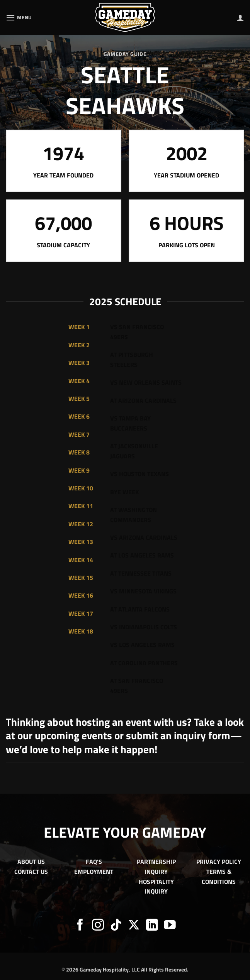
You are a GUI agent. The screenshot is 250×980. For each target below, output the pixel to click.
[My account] (240, 18)
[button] (19, 18)
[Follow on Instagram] (98, 926)
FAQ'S (94, 862)
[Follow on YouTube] (170, 926)
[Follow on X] (134, 926)
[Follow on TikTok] (116, 926)
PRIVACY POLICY (219, 862)
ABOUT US (31, 862)
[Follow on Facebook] (80, 926)
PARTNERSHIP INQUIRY (156, 867)
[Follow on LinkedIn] (152, 926)
